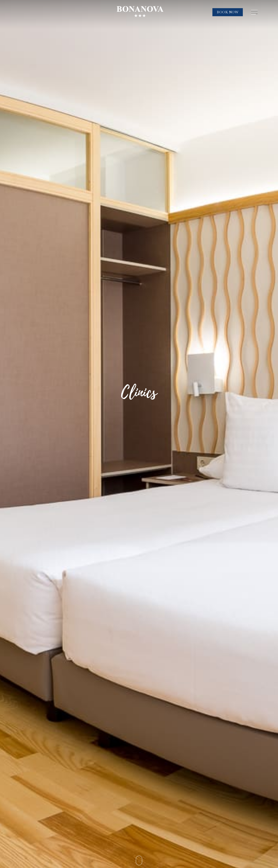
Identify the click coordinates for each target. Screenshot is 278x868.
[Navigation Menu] (255, 12)
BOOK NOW (228, 12)
